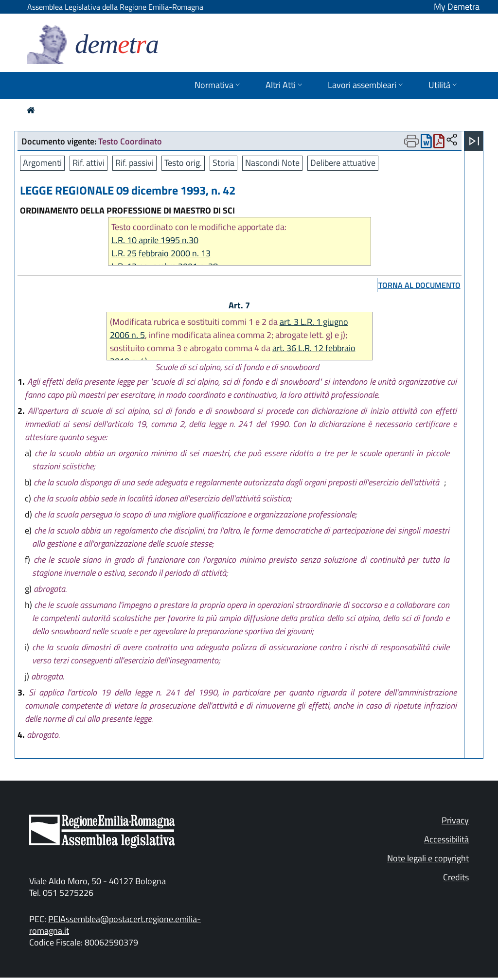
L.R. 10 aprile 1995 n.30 (155, 240)
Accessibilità (446, 839)
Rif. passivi (134, 163)
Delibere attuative (343, 163)
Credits (456, 877)
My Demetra (457, 7)
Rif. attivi (89, 163)
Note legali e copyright (428, 858)
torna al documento (419, 285)
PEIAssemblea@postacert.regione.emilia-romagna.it (115, 925)
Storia (223, 163)
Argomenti (42, 163)
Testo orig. (183, 163)
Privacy (455, 820)
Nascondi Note (272, 163)
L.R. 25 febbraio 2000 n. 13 (161, 253)
